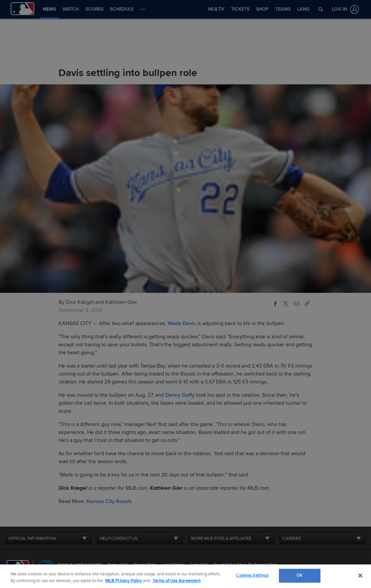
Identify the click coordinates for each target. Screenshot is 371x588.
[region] (185, 576)
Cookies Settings (252, 575)
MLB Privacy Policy (124, 581)
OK (300, 575)
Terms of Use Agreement (177, 581)
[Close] (360, 575)
